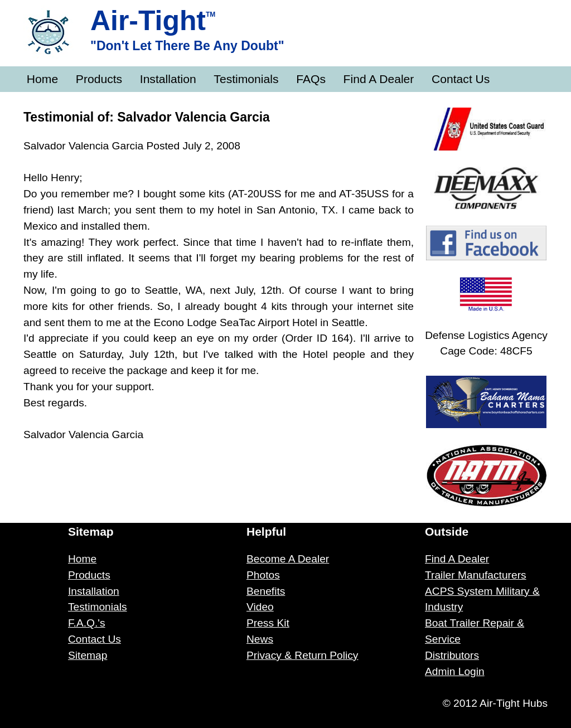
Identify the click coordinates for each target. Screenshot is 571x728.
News (260, 639)
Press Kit (268, 623)
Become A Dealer (288, 559)
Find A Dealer (379, 79)
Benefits (266, 591)
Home (42, 79)
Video (260, 607)
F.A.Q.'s (87, 623)
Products (99, 79)
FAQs (311, 79)
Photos (263, 575)
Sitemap (88, 655)
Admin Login (455, 671)
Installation (168, 79)
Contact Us (461, 79)
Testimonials (246, 79)
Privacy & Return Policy (302, 655)
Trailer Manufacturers (476, 575)
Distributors (452, 655)
